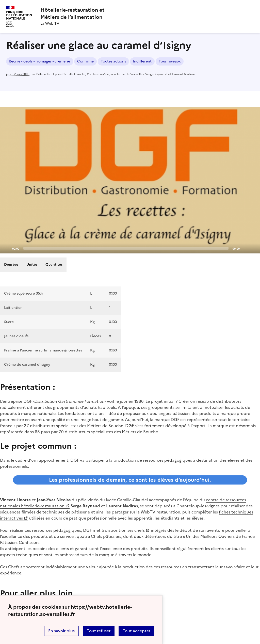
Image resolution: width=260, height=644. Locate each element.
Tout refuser (99, 631)
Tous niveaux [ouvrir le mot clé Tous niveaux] (170, 61)
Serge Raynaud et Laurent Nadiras (170, 74)
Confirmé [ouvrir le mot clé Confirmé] (85, 61)
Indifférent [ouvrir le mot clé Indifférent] (142, 61)
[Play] (130, 180)
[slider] (126, 248)
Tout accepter (136, 631)
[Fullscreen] (253, 248)
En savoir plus (61, 631)
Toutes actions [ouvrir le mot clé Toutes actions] (113, 61)
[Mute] (245, 248)
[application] (130, 180)
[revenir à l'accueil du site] (72, 13)
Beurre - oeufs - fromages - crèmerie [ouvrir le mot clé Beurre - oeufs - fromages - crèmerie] (40, 61)
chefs (140, 530)
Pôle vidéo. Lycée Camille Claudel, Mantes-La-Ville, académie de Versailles (90, 74)
